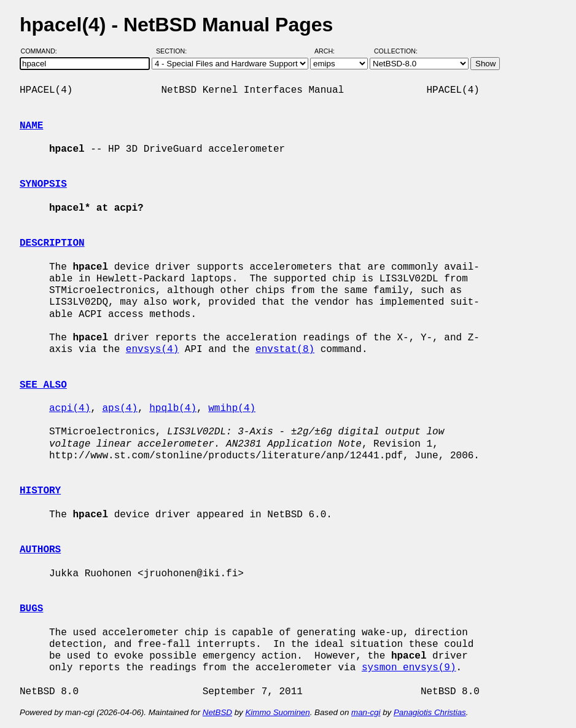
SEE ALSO (43, 385)
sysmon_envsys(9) (409, 668)
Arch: (330, 51)
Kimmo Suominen (277, 712)
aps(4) (120, 409)
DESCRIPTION (52, 243)
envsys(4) (152, 350)
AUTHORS (40, 550)
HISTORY (40, 491)
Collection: (396, 51)
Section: (174, 51)
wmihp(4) (232, 409)
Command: (43, 51)
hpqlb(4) (173, 409)
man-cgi (366, 712)
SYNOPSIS (43, 184)
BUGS (31, 609)
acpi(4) (70, 409)
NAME (31, 126)
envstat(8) (285, 350)
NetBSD (217, 712)
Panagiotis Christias (430, 712)
